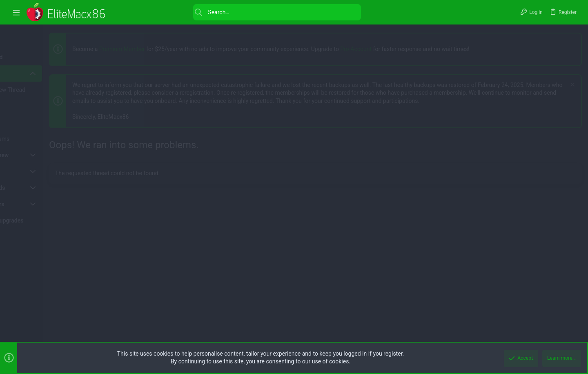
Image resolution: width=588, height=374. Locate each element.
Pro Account (401, 49)
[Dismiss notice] (569, 86)
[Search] (238, 12)
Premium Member (167, 49)
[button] (16, 12)
